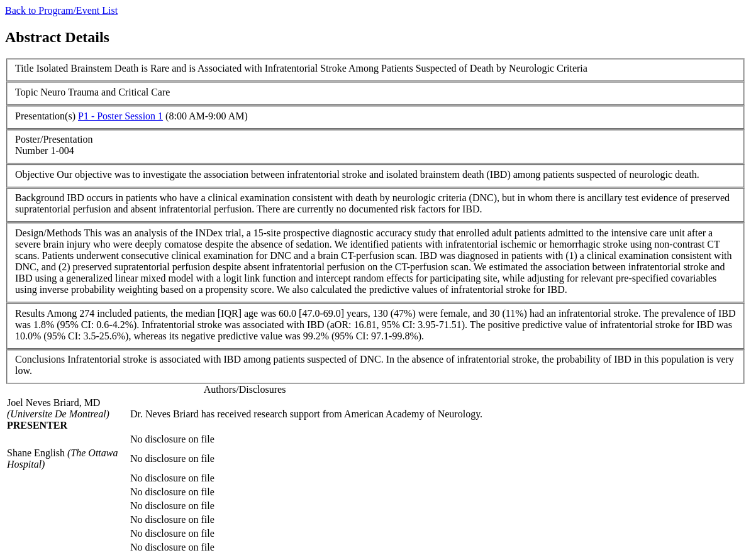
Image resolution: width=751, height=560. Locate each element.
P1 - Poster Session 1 (120, 116)
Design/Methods (48, 233)
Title (25, 68)
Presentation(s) (45, 116)
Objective (35, 174)
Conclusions (40, 359)
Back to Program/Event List (61, 10)
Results (30, 313)
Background (40, 198)
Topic (26, 92)
